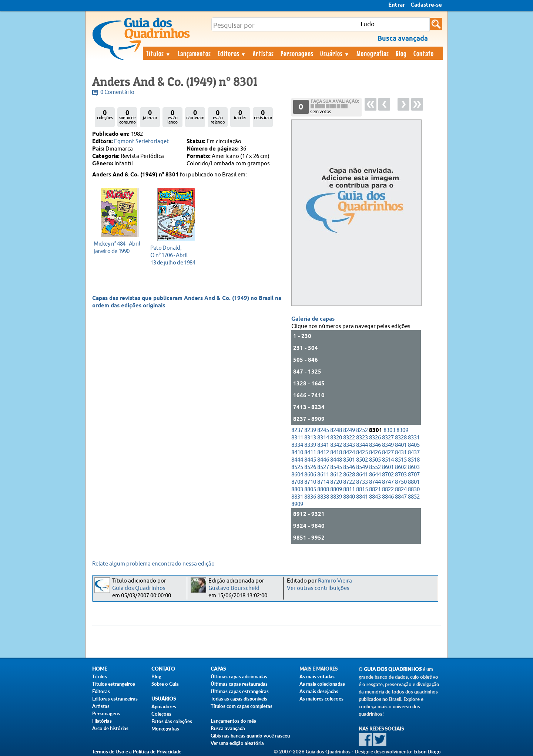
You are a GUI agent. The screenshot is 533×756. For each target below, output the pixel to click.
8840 (349, 497)
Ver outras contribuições (318, 588)
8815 (362, 490)
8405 (414, 445)
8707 (414, 475)
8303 (389, 430)
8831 (297, 497)
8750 (401, 482)
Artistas (263, 53)
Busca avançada (228, 728)
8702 (388, 475)
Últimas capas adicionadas (239, 676)
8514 (388, 460)
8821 (375, 490)
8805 (310, 490)
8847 (401, 497)
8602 (401, 467)
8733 (362, 482)
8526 (310, 467)
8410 (297, 453)
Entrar (397, 5)
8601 (388, 467)
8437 (414, 453)
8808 (323, 490)
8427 (388, 453)
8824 (401, 490)
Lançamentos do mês (233, 721)
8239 (310, 430)
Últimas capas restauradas (239, 684)
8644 (375, 475)
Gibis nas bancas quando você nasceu (250, 736)
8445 (310, 460)
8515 (401, 460)
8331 (414, 438)
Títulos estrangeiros (114, 684)
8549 (362, 467)
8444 (297, 460)
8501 (349, 460)
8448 (336, 460)
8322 (349, 438)
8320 (336, 438)
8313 (310, 438)
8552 (375, 467)
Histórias (102, 721)
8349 (388, 445)
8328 (401, 438)
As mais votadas (317, 676)
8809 (336, 490)
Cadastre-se (426, 5)
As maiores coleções (321, 699)
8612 (336, 475)
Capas (218, 669)
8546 (349, 467)
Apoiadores (164, 706)
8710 (310, 482)
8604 (297, 475)
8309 (402, 430)
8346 (375, 445)
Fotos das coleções (172, 721)
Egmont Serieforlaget (141, 141)
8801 (414, 482)
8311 (297, 438)
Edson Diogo (427, 752)
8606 (310, 475)
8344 (362, 445)
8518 (414, 460)
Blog (401, 53)
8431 (401, 453)
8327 (388, 438)
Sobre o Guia (165, 684)
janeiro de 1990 (118, 247)
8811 (349, 490)
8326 (375, 438)
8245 (323, 430)
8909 (297, 504)
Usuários (335, 53)
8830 (414, 490)
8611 (323, 475)
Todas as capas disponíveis (239, 699)
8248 (336, 430)
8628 (349, 475)
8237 (297, 430)
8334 (297, 445)
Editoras (232, 53)
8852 (414, 497)
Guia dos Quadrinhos (139, 588)
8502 (362, 460)
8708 (297, 482)
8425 (362, 453)
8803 (297, 490)
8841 (362, 497)
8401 (401, 445)
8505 (375, 460)
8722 (349, 482)
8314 (323, 438)
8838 (323, 497)
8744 (375, 482)
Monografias (373, 53)
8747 (388, 482)
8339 (310, 445)
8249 (349, 430)
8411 (310, 453)
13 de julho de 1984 (174, 255)
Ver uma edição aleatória (237, 743)
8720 (336, 482)
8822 (388, 490)
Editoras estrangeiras (115, 699)
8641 (362, 475)
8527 (323, 467)
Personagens (297, 53)
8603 (414, 467)
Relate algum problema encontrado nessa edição (153, 564)
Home (100, 669)
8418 (336, 453)
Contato (424, 53)
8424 (349, 453)
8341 (323, 445)
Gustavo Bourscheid (234, 588)
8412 (323, 453)
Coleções (161, 714)
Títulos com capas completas (242, 706)
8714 (323, 482)
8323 (362, 438)
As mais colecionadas (322, 684)
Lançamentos (194, 53)
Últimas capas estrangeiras (240, 691)
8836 (310, 497)
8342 (336, 445)
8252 (362, 430)
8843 (375, 497)
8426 (375, 453)
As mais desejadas (319, 691)
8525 (297, 467)
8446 (323, 460)
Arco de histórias (110, 728)
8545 (336, 467)
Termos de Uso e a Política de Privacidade (137, 752)
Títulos (159, 53)
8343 (349, 445)
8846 (388, 497)
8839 (336, 497)
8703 (401, 475)
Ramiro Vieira (335, 581)
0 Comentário (117, 92)
